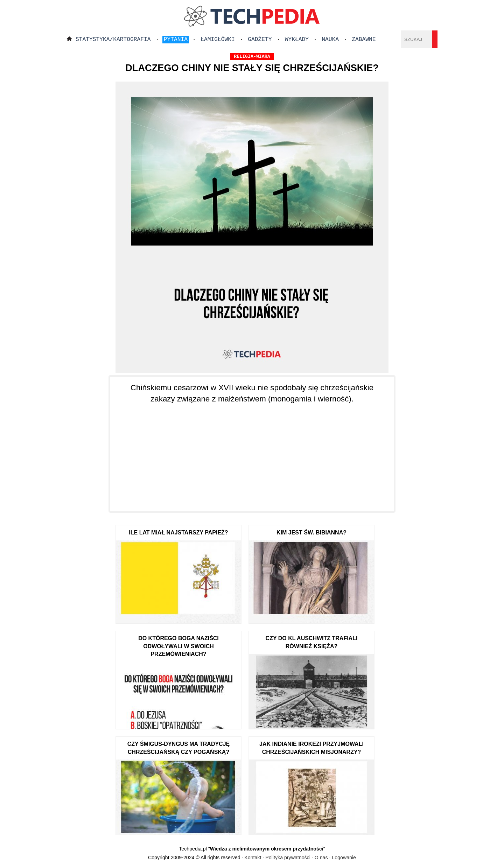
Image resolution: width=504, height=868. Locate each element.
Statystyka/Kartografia (113, 40)
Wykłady (297, 40)
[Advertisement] (252, 453)
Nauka (330, 40)
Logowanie (344, 857)
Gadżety (260, 40)
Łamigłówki (218, 40)
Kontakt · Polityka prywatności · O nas (286, 857)
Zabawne (364, 40)
